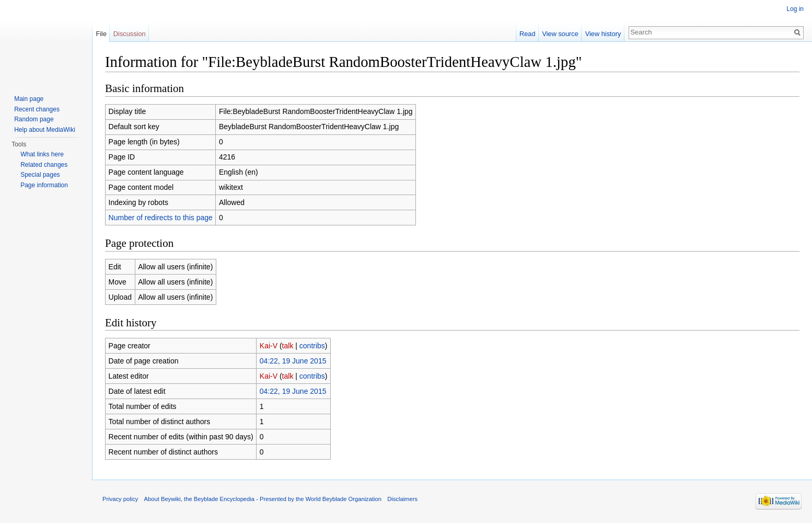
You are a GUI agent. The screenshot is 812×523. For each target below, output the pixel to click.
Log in (795, 9)
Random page (34, 119)
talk (288, 346)
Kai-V (269, 346)
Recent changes (37, 109)
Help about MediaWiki (45, 130)
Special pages (40, 175)
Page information (44, 185)
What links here (42, 154)
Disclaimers (402, 499)
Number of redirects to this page (161, 218)
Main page (29, 99)
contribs (312, 346)
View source (560, 34)
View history (603, 34)
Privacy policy (120, 499)
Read (527, 34)
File (101, 34)
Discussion (130, 34)
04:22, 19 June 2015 (293, 361)
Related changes (44, 165)
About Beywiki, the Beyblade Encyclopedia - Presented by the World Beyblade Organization (263, 499)
